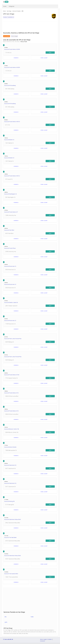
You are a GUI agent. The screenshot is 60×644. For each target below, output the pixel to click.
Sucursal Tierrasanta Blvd (11, 574)
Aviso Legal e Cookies (46, 639)
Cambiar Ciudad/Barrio (9, 17)
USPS (6, 622)
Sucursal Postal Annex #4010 (12, 122)
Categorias (12, 6)
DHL (6, 617)
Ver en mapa (14, 36)
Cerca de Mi (7, 36)
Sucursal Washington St (11, 194)
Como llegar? (44, 58)
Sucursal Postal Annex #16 (11, 393)
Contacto (43, 641)
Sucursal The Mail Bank (10, 537)
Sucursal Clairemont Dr (10, 465)
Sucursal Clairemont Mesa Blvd (13, 519)
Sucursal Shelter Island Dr (11, 302)
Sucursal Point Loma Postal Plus (13, 339)
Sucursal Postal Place (10, 248)
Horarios (16, 58)
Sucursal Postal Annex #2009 (12, 49)
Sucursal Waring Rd (9, 501)
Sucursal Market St (9, 140)
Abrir (50, 53)
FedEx (32, 617)
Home (5, 6)
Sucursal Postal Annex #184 (12, 375)
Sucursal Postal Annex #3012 (12, 176)
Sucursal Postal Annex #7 (11, 212)
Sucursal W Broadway (10, 85)
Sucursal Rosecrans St (10, 266)
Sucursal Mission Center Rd (12, 429)
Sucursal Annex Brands (10, 447)
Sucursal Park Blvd (9, 230)
